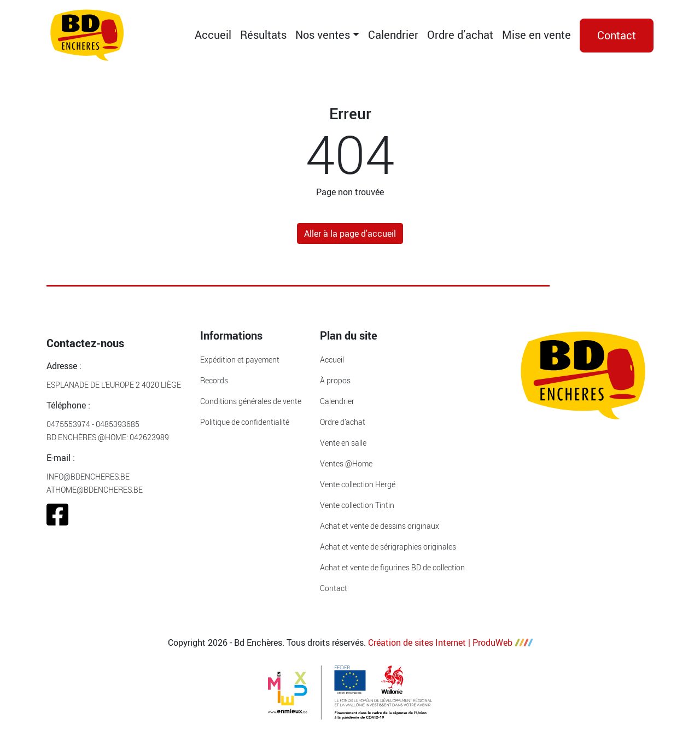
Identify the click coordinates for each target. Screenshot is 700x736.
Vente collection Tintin (357, 505)
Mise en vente (536, 35)
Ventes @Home (346, 463)
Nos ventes (323, 35)
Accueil (213, 35)
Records (214, 380)
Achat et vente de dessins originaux (380, 526)
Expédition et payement (240, 360)
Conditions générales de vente (251, 401)
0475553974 (68, 424)
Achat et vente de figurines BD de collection (392, 567)
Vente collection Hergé (358, 484)
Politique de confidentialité (245, 422)
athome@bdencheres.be (95, 490)
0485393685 (118, 424)
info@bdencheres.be (88, 477)
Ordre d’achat (460, 35)
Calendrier (393, 35)
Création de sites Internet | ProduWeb (450, 642)
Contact (617, 35)
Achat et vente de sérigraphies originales (388, 547)
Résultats (263, 35)
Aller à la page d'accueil (350, 233)
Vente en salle (343, 443)
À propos (335, 380)
